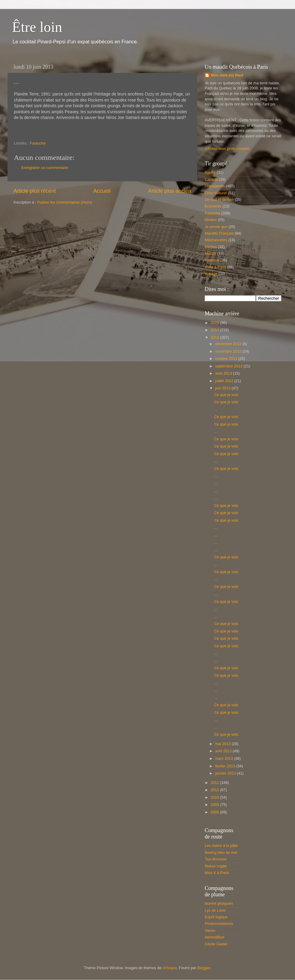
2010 (215, 797)
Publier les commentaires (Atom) (65, 202)
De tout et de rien (219, 200)
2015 (215, 323)
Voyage (211, 274)
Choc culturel (216, 193)
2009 (215, 805)
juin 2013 (224, 388)
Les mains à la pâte (221, 846)
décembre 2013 (229, 344)
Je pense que (216, 227)
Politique (212, 260)
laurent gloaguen (219, 904)
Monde (211, 254)
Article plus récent (35, 191)
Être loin (37, 27)
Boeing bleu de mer (221, 853)
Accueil (102, 191)
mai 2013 (224, 744)
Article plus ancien (170, 191)
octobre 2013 (227, 359)
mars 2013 (225, 759)
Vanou (210, 931)
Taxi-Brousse (216, 859)
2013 (215, 338)
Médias (211, 247)
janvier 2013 (226, 773)
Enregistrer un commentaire (45, 168)
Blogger (204, 968)
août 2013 (224, 373)
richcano (170, 968)
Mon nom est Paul (227, 75)
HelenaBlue (214, 937)
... (17, 82)
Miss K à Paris (217, 873)
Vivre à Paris (215, 267)
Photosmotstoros (219, 924)
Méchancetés (216, 240)
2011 (215, 790)
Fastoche (38, 143)
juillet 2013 (225, 381)
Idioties (211, 220)
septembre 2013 (230, 366)
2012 (215, 783)
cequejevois (215, 186)
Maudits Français (219, 233)
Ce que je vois (226, 395)
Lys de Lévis (215, 910)
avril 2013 (224, 751)
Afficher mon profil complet (227, 149)
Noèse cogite (216, 866)
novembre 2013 (229, 351)
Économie (213, 206)
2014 (215, 330)
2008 (215, 812)
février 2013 (226, 766)
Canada (211, 179)
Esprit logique (216, 917)
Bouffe (210, 173)
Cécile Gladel (216, 944)
